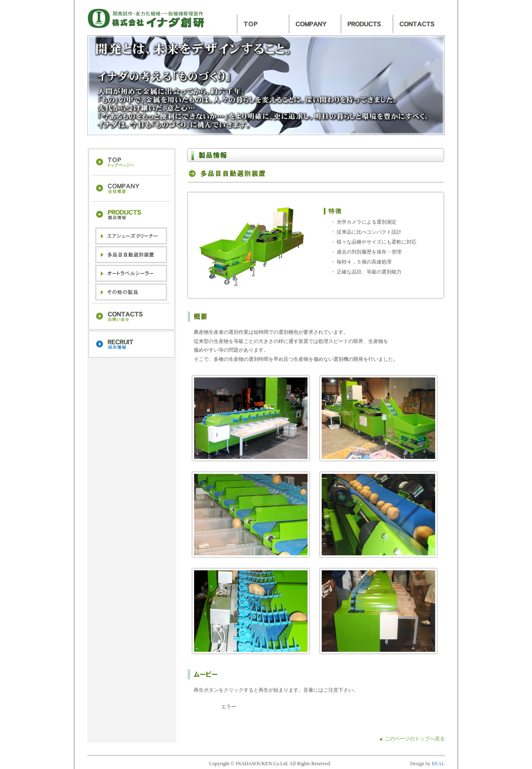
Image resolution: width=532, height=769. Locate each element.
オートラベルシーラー (131, 273)
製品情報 (367, 24)
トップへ (131, 162)
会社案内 (315, 24)
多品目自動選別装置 (131, 255)
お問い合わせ (419, 24)
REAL (438, 764)
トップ (263, 24)
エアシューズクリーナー (131, 236)
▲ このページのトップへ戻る (412, 739)
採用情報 (131, 344)
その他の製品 (131, 292)
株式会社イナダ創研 (148, 19)
